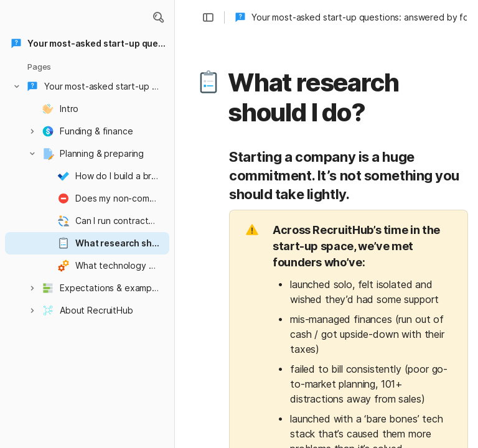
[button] (158, 17)
